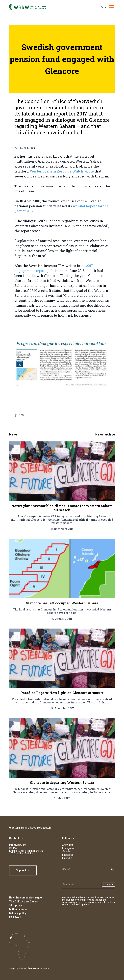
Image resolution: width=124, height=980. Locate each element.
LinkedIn (67, 858)
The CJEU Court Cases (23, 902)
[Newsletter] (81, 885)
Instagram (68, 848)
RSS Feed (15, 917)
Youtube (67, 851)
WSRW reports (18, 909)
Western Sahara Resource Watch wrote (62, 171)
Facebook (68, 855)
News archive (105, 434)
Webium (46, 968)
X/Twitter (68, 845)
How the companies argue (25, 898)
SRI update (16, 906)
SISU (21, 968)
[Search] (85, 869)
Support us (23, 870)
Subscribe (108, 885)
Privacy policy (18, 913)
